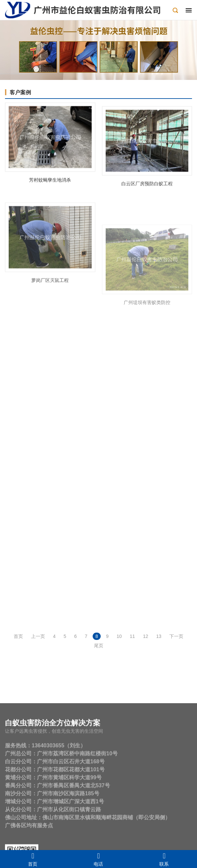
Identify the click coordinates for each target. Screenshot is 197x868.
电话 (98, 859)
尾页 (99, 646)
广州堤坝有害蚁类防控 (147, 336)
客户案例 (20, 92)
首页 (33, 859)
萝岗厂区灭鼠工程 (50, 300)
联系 (164, 859)
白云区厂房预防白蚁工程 (147, 193)
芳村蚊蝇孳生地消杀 (50, 183)
